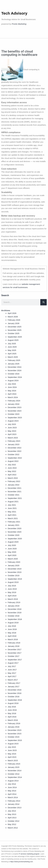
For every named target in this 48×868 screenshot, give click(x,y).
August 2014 (13, 781)
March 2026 (13, 317)
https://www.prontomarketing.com (21, 862)
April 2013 (12, 818)
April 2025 (12, 354)
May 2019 (12, 592)
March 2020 (13, 559)
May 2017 (12, 673)
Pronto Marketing (19, 24)
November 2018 (15, 613)
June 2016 (12, 710)
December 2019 (15, 569)
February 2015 (14, 764)
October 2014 (14, 774)
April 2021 (12, 515)
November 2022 (15, 451)
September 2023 (15, 418)
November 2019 (15, 572)
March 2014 (13, 797)
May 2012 (12, 824)
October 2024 (14, 374)
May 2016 (12, 713)
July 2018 (12, 626)
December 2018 (15, 609)
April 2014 (12, 794)
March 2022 (13, 478)
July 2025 (12, 344)
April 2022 (12, 475)
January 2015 (14, 767)
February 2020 (14, 562)
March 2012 (13, 828)
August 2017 (13, 663)
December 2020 (15, 528)
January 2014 (14, 804)
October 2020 (14, 535)
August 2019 (13, 582)
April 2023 (12, 434)
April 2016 (12, 717)
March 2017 (13, 680)
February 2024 (14, 401)
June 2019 (12, 589)
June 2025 (12, 347)
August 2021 (13, 502)
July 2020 (12, 545)
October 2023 (14, 414)
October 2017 (14, 656)
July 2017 (12, 666)
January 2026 (14, 323)
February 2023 (14, 441)
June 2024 (12, 387)
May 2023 (12, 431)
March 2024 (13, 397)
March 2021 (13, 518)
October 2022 (14, 454)
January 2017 (14, 686)
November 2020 (15, 532)
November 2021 (15, 491)
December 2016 (15, 690)
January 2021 (14, 525)
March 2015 (13, 760)
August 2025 (13, 340)
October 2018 (14, 616)
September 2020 (15, 539)
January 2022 (14, 485)
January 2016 (14, 727)
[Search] (44, 302)
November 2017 (15, 653)
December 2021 (15, 488)
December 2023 (15, 407)
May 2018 (12, 633)
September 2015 (15, 740)
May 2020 (12, 552)
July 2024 (12, 384)
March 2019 (13, 599)
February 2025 (14, 360)
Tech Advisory (14, 13)
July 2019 (12, 586)
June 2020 (12, 549)
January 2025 (14, 364)
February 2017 (14, 683)
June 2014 (12, 787)
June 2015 (12, 750)
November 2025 (15, 330)
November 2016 (15, 693)
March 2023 (13, 438)
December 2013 (15, 808)
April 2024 (12, 394)
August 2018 (13, 623)
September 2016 (15, 700)
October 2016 (14, 697)
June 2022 (12, 468)
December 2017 (15, 649)
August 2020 (13, 542)
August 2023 (13, 421)
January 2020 (14, 565)
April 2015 (12, 757)
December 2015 (15, 730)
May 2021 (12, 512)
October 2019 (14, 575)
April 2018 (12, 636)
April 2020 (12, 555)
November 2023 (15, 411)
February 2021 (14, 522)
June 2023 (12, 428)
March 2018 (13, 639)
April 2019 (12, 596)
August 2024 (13, 380)
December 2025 (15, 327)
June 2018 (12, 629)
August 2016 (13, 703)
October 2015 (14, 737)
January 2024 (14, 404)
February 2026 (14, 320)
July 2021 (12, 505)
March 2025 (13, 357)
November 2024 (15, 370)
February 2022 (14, 481)
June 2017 (12, 670)
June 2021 (12, 508)
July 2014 (12, 784)
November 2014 (15, 770)
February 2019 (14, 602)
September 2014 (15, 777)
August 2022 (13, 461)
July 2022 (12, 465)
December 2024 (15, 367)
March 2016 (13, 720)
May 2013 (12, 814)
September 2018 (15, 619)
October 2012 (14, 821)
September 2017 (15, 660)
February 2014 (14, 801)
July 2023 (12, 424)
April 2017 (12, 676)
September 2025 (15, 337)
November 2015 (15, 734)
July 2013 (12, 811)
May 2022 (12, 471)
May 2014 (12, 791)
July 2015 (12, 747)
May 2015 (12, 754)
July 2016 (12, 707)
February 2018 (14, 643)
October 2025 (14, 333)
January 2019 (14, 606)
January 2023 (14, 444)
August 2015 (13, 744)
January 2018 (14, 646)
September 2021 (15, 498)
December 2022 (15, 448)
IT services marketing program (29, 854)
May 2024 (12, 391)
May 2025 (12, 350)
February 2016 (14, 723)
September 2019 (15, 579)
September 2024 (15, 377)
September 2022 (15, 458)
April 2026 (12, 313)
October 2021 (14, 495)
